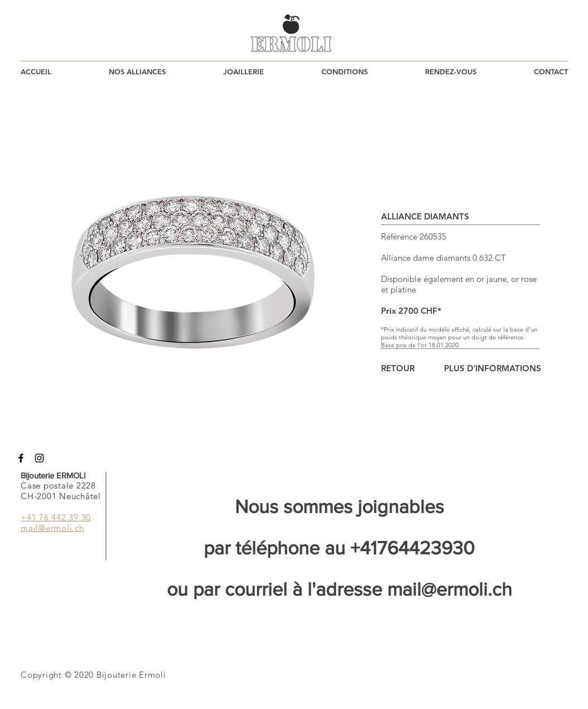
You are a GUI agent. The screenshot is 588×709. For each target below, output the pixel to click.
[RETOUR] (397, 368)
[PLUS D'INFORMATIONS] (493, 368)
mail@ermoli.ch (450, 589)
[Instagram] (39, 458)
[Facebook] (21, 458)
